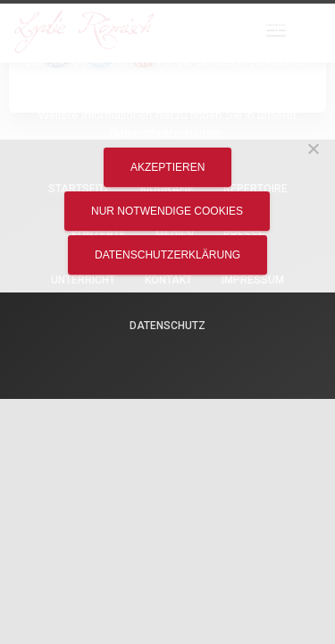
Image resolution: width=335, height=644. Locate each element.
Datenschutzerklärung (167, 255)
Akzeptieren (167, 167)
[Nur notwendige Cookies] (313, 148)
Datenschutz (167, 326)
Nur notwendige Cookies (167, 211)
